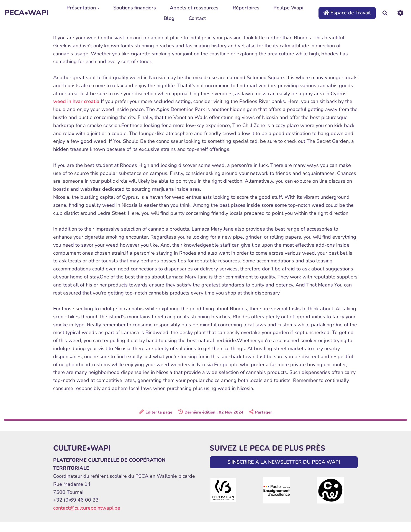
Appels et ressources (194, 8)
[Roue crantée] (400, 13)
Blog (169, 18)
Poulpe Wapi (288, 8)
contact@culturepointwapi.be (87, 508)
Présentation (83, 8)
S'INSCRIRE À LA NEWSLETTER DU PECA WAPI (284, 462)
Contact (197, 18)
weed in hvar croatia (76, 101)
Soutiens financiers (135, 8)
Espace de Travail (347, 13)
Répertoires (246, 8)
